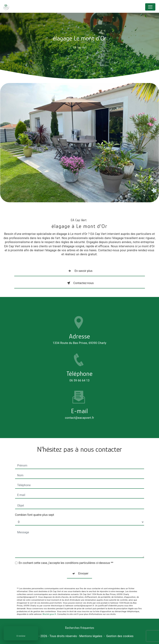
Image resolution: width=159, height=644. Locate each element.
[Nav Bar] (150, 7)
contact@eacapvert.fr (79, 406)
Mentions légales (91, 636)
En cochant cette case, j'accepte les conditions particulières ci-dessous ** (66, 551)
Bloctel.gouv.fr (49, 602)
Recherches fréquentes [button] (80, 628)
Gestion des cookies (120, 636)
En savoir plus (79, 271)
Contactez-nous (80, 283)
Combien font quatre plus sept (35, 503)
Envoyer (83, 562)
